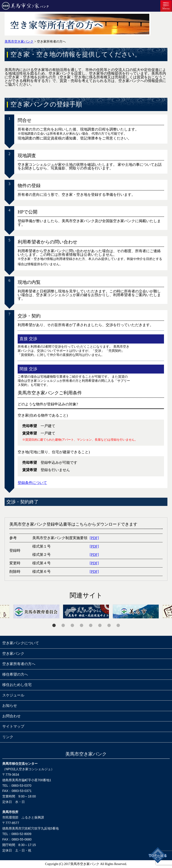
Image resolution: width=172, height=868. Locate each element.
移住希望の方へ (15, 674)
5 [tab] (91, 625)
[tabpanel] (86, 611)
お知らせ (10, 706)
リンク (8, 737)
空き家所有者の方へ (19, 664)
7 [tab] (109, 625)
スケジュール (13, 695)
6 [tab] (100, 625)
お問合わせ (11, 716)
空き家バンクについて (21, 643)
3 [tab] (72, 625)
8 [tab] (118, 625)
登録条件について (32, 483)
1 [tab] (54, 625)
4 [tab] (81, 625)
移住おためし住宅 (17, 685)
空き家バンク (13, 654)
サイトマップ (13, 726)
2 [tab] (63, 625)
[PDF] (94, 538)
